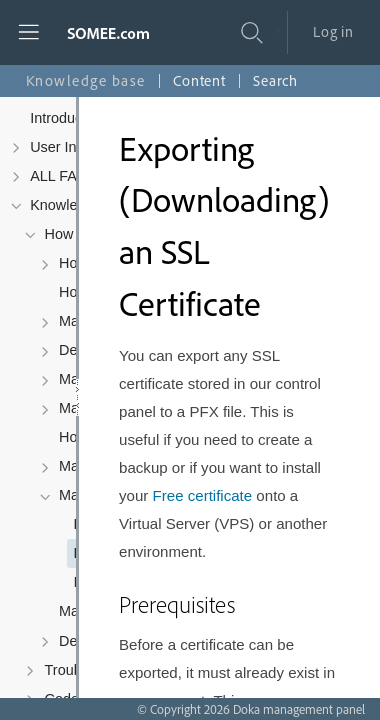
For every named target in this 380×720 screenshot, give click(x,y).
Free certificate (203, 495)
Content (199, 80)
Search (275, 80)
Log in (333, 31)
